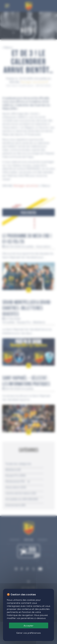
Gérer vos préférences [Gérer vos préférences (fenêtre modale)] (28, 633)
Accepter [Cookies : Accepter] (28, 625)
